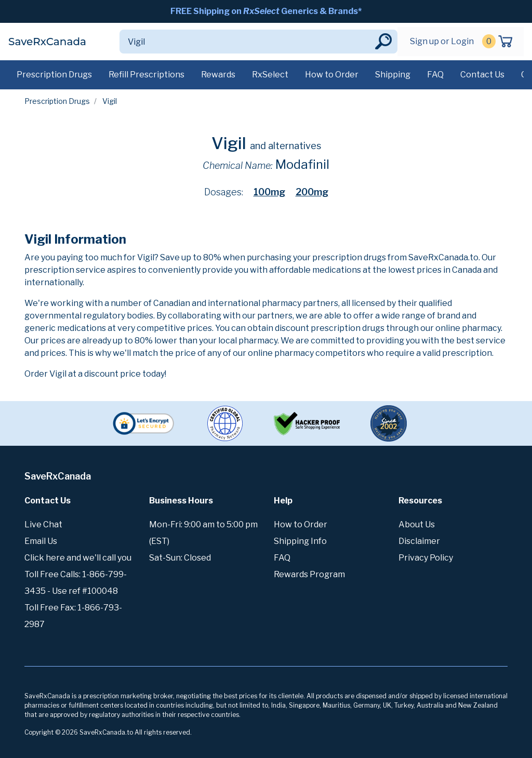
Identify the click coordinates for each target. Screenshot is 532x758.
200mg (312, 192)
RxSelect (270, 75)
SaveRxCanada (47, 42)
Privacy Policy (426, 558)
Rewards (218, 75)
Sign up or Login (442, 41)
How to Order (332, 75)
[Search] (246, 42)
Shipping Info (300, 541)
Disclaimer (419, 541)
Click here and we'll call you (78, 558)
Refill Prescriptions (147, 75)
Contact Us (482, 75)
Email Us (41, 541)
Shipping (393, 75)
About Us (417, 524)
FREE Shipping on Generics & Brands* (266, 11)
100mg (269, 192)
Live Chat (43, 524)
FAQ (435, 75)
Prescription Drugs (54, 75)
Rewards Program (309, 574)
